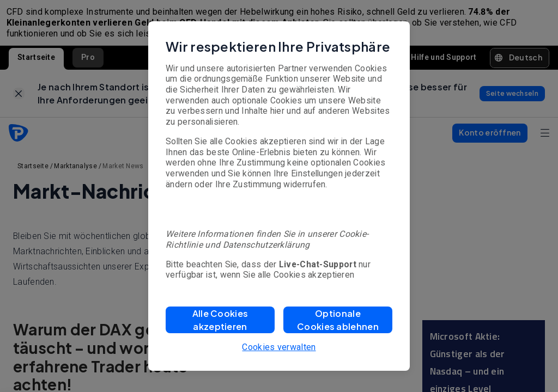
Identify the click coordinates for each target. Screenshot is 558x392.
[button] (220, 320)
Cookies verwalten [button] (279, 347)
